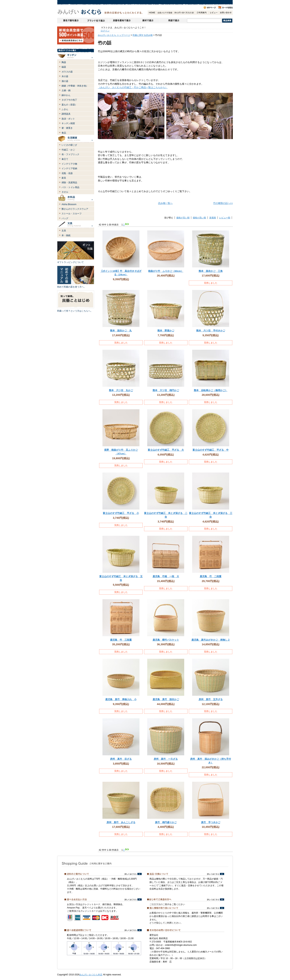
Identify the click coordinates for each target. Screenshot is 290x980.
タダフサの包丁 (69, 100)
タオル (65, 192)
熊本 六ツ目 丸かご (121, 390)
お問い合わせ (226, 13)
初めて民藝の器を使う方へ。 (72, 287)
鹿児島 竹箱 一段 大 (166, 576)
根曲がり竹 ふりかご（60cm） (166, 271)
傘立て (65, 159)
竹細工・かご (68, 150)
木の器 (65, 76)
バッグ (65, 218)
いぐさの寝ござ (69, 145)
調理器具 (66, 114)
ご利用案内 (202, 13)
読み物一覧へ (165, 203)
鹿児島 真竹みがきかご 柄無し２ (211, 640)
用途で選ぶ (173, 21)
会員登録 (165, 13)
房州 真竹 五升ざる (211, 699)
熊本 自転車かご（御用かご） (211, 390)
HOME (152, 13)
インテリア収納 (69, 168)
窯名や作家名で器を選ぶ (70, 21)
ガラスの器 (67, 72)
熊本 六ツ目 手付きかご (211, 331)
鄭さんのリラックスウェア (75, 209)
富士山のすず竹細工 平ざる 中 (211, 450)
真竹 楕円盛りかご (166, 822)
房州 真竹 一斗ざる (166, 759)
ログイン (105, 31)
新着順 (213, 218)
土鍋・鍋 (66, 90)
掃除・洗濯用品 (69, 183)
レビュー (214, 13)
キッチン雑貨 (68, 123)
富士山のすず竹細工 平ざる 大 (166, 450)
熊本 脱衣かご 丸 (121, 331)
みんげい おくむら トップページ (114, 35)
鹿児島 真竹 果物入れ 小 (121, 699)
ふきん (65, 109)
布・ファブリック (70, 154)
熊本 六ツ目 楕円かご (166, 390)
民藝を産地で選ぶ (121, 21)
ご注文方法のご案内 (159, 904)
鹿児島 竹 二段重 (211, 576)
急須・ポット (68, 119)
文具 (64, 231)
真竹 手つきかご (211, 822)
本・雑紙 (66, 235)
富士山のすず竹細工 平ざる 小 (121, 513)
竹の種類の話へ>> (223, 203)
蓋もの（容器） (69, 105)
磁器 (64, 67)
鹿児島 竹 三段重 (121, 640)
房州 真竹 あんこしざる (121, 822)
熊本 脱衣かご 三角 (211, 271)
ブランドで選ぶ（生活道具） (95, 21)
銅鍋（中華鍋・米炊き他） (75, 86)
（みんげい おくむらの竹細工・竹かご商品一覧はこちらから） (133, 87)
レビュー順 (225, 218)
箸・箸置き (67, 128)
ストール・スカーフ (72, 214)
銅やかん (66, 95)
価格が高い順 (199, 218)
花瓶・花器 (67, 173)
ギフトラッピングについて (70, 262)
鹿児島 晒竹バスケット (166, 640)
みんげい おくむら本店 (91, 975)
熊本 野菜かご (166, 331)
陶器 (64, 62)
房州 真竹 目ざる (121, 759)
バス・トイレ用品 (70, 187)
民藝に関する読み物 (143, 35)
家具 (64, 178)
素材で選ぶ (147, 21)
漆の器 (65, 81)
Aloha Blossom (69, 204)
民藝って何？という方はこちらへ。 (75, 311)
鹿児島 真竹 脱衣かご (166, 699)
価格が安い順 (183, 218)
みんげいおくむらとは (184, 13)
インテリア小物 (69, 164)
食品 (64, 133)
